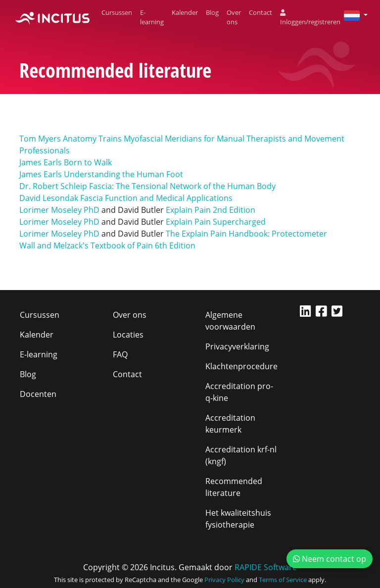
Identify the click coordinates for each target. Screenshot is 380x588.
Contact (261, 12)
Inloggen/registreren (310, 18)
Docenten (38, 394)
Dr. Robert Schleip (53, 186)
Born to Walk (88, 162)
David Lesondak (49, 198)
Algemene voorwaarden (230, 321)
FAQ (120, 354)
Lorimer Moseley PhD (59, 210)
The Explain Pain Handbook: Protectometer (246, 234)
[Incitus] (52, 17)
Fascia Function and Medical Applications (156, 198)
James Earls (41, 162)
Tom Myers (41, 139)
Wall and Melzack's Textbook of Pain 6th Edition (107, 245)
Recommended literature (234, 487)
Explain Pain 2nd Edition (211, 210)
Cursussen (117, 12)
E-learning (152, 17)
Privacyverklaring (237, 346)
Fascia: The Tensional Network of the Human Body (182, 186)
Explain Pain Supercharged (216, 222)
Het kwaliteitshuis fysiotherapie (238, 519)
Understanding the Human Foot (123, 174)
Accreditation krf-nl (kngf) (241, 455)
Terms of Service (283, 580)
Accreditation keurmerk (230, 424)
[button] (352, 15)
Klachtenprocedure (241, 366)
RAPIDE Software (266, 567)
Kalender (185, 12)
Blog (212, 12)
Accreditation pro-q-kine (239, 392)
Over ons (234, 17)
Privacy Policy (224, 580)
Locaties (128, 335)
